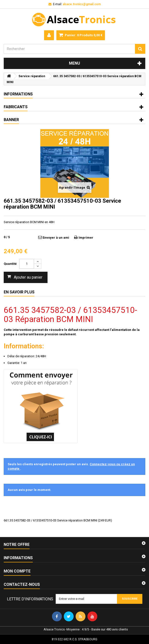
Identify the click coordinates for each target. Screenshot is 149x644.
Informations (18, 94)
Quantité (10, 264)
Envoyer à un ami (56, 238)
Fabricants (16, 107)
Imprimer (86, 238)
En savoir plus (19, 292)
